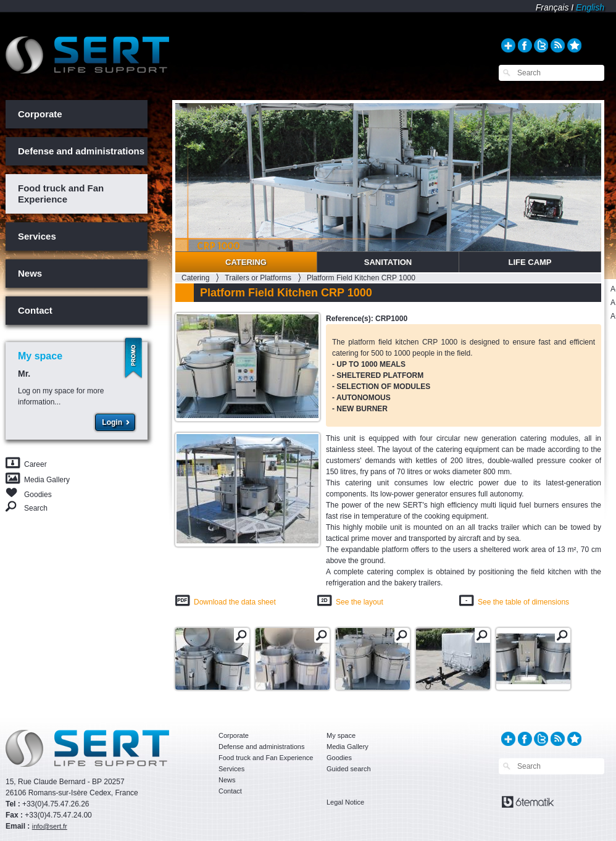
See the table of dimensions (523, 602)
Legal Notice (345, 802)
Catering (246, 262)
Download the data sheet (235, 602)
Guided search (349, 769)
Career (35, 464)
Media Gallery (47, 480)
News (30, 273)
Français (552, 7)
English (590, 7)
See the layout (360, 602)
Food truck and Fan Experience (61, 194)
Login (112, 422)
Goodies (38, 494)
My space (341, 735)
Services (37, 236)
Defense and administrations (81, 151)
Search (36, 508)
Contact (35, 310)
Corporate (40, 114)
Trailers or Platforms (258, 278)
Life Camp (530, 262)
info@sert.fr (50, 826)
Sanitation (388, 262)
